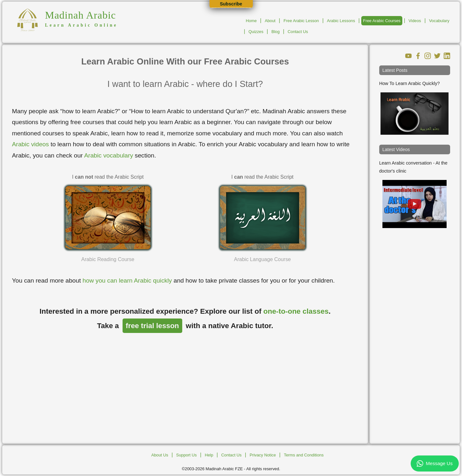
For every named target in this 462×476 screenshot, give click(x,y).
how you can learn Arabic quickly (127, 280)
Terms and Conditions (304, 455)
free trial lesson (152, 326)
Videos (415, 21)
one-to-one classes (296, 311)
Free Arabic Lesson (301, 21)
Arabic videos (30, 144)
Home (251, 21)
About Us (160, 455)
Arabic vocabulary (109, 155)
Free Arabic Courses (382, 21)
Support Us (186, 455)
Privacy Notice (263, 455)
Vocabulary (439, 21)
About (270, 21)
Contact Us (298, 32)
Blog (276, 32)
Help (209, 455)
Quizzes (256, 32)
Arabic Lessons (341, 21)
